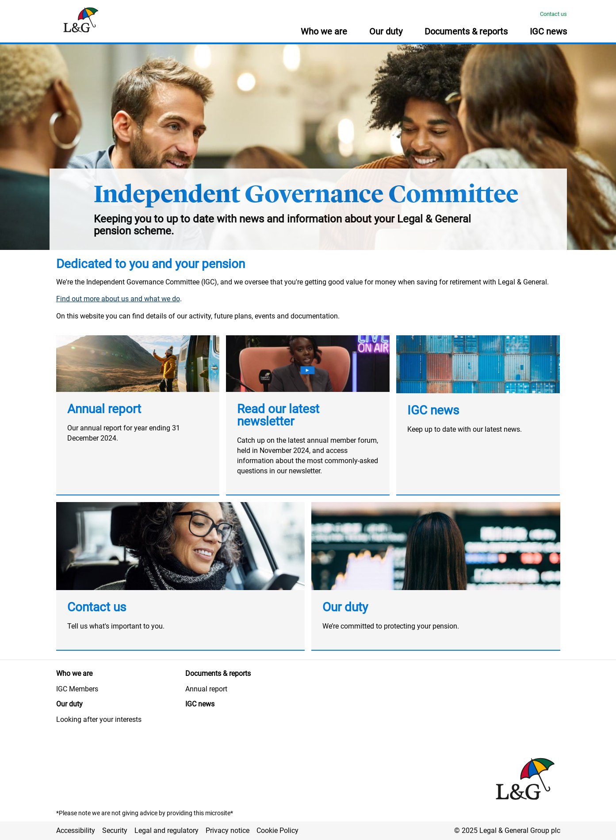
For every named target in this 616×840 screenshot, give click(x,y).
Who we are (74, 673)
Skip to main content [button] (5, 0)
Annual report (104, 409)
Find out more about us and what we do (118, 299)
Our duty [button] (386, 32)
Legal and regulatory (166, 830)
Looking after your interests (99, 719)
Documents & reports (218, 673)
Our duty (345, 607)
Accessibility (76, 830)
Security (115, 830)
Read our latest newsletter (278, 415)
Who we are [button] (324, 32)
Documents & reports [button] (466, 32)
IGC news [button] (548, 32)
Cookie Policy (277, 830)
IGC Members (77, 689)
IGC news (433, 410)
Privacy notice (228, 830)
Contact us (553, 14)
